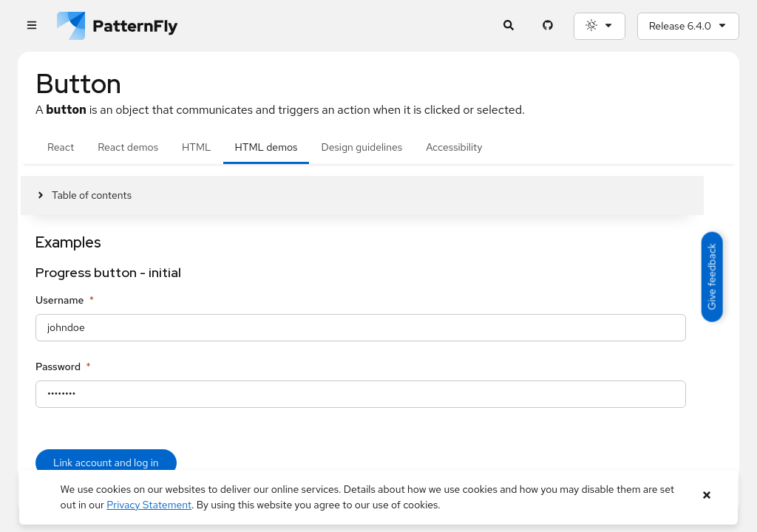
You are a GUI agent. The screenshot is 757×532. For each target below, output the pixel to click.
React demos (128, 147)
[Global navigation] (31, 26)
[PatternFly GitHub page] (548, 26)
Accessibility (454, 147)
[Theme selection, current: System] (600, 26)
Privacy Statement (149, 505)
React (61, 147)
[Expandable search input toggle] (509, 26)
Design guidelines (361, 147)
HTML (196, 147)
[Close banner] (706, 495)
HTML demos (267, 147)
